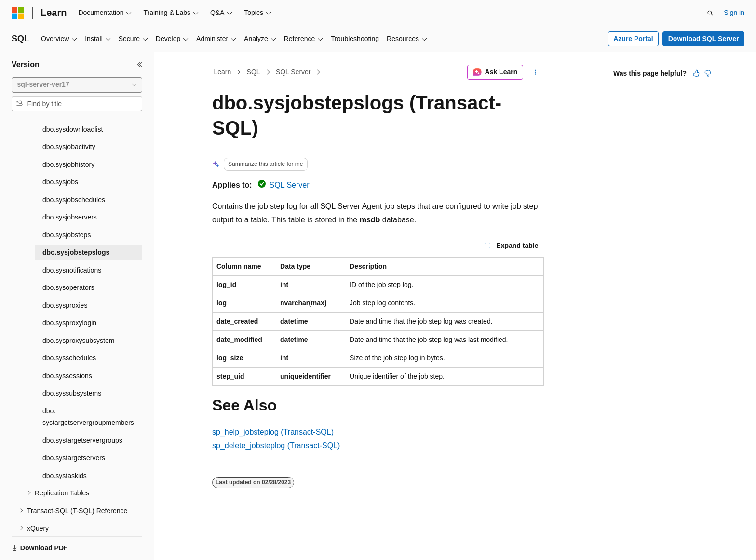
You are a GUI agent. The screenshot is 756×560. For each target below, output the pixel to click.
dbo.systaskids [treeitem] (65, 442)
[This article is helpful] (696, 73)
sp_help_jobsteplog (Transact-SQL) (273, 432)
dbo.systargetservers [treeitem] (74, 424)
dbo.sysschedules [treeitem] (69, 325)
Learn (223, 72)
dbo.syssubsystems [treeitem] (72, 360)
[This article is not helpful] (708, 73)
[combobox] (77, 85)
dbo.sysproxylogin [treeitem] (69, 289)
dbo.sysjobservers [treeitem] (70, 184)
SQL (254, 72)
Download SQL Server (704, 39)
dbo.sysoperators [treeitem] (68, 254)
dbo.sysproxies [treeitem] (65, 272)
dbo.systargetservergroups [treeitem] (82, 407)
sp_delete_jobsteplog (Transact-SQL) (276, 445)
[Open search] (710, 13)
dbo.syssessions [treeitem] (67, 342)
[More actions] (535, 72)
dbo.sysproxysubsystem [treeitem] (78, 307)
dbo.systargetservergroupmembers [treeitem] (88, 384)
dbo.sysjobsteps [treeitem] (67, 202)
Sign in (734, 13)
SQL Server (293, 72)
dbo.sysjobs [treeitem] (60, 149)
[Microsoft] (18, 13)
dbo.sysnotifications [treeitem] (72, 237)
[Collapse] (140, 65)
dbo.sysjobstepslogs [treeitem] (76, 219)
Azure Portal (633, 39)
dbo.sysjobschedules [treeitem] (74, 166)
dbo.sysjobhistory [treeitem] (68, 131)
